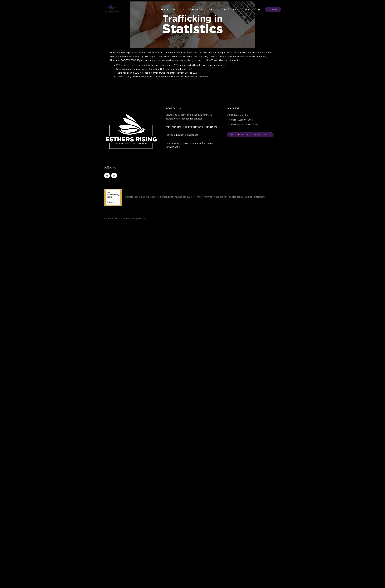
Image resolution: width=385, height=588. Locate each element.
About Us (177, 9)
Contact (247, 9)
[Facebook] (107, 176)
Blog (257, 9)
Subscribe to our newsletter (250, 135)
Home (164, 9)
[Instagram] (114, 176)
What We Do (195, 9)
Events (212, 9)
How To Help (229, 9)
